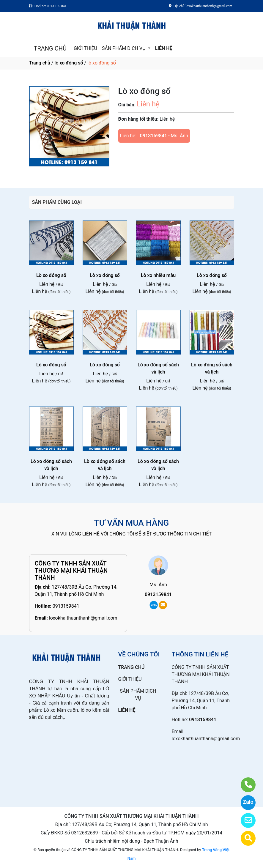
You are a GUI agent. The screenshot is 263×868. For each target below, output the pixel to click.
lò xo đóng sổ (69, 63)
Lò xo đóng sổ (51, 275)
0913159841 (153, 136)
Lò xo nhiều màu (158, 275)
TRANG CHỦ (50, 48)
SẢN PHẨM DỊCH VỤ (124, 48)
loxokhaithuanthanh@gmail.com (83, 618)
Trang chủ (40, 63)
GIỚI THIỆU (85, 48)
